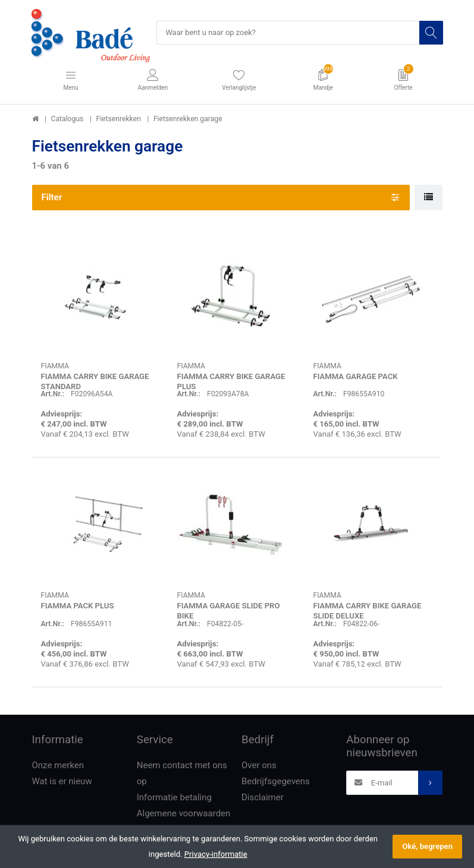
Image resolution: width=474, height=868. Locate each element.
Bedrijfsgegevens (276, 782)
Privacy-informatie (216, 854)
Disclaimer (263, 798)
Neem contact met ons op (182, 774)
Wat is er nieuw (62, 782)
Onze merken (58, 766)
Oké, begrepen (427, 846)
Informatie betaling (174, 798)
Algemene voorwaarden (184, 814)
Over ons (259, 766)
